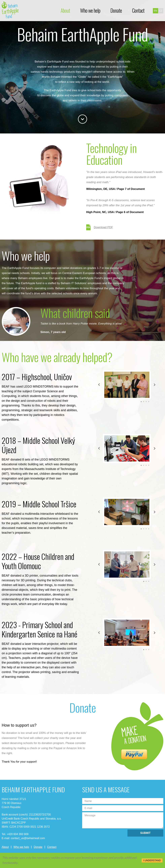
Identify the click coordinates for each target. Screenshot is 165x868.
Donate (116, 10)
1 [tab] (141, 402)
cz (161, 11)
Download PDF (100, 227)
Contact (138, 10)
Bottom (82, 119)
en (155, 11)
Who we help (90, 10)
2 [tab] (144, 402)
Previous (99, 385)
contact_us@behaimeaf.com (28, 838)
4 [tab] (149, 402)
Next (155, 385)
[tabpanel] (127, 385)
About (65, 10)
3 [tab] (146, 402)
